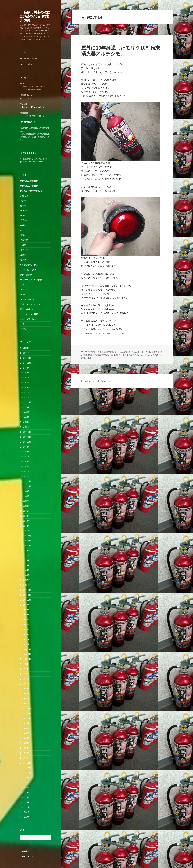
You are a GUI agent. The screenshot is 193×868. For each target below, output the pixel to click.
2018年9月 (25, 723)
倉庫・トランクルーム (30, 304)
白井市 (23, 225)
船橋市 (23, 206)
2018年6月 (25, 738)
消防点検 (114, 355)
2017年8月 (25, 783)
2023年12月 (26, 432)
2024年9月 (25, 407)
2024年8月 (25, 412)
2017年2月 (25, 807)
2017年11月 (26, 768)
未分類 (23, 329)
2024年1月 (25, 427)
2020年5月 (25, 625)
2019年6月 (25, 679)
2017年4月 (25, 797)
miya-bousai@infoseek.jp (32, 107)
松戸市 (23, 215)
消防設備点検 (154, 352)
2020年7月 (25, 615)
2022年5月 (25, 511)
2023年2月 (25, 471)
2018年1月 (25, 758)
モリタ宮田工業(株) (29, 58)
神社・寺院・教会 (28, 319)
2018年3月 (25, 748)
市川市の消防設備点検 (129, 355)
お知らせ (24, 196)
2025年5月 (25, 383)
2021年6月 (25, 560)
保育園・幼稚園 (27, 299)
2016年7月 (25, 817)
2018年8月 (25, 728)
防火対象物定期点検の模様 (32, 191)
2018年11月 (26, 713)
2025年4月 (25, 388)
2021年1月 (25, 585)
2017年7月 (25, 788)
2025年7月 (25, 373)
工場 (22, 285)
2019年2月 (25, 699)
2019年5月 (25, 684)
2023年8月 (25, 447)
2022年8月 (25, 496)
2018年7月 (25, 733)
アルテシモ (144, 355)
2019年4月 (25, 689)
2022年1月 (25, 531)
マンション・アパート (30, 270)
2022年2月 (25, 526)
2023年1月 (25, 476)
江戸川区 (24, 250)
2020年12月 (26, 590)
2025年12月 (26, 358)
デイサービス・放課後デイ (32, 280)
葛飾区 (23, 255)
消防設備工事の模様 (29, 186)
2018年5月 (25, 743)
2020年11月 (26, 595)
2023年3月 (25, 467)
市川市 (23, 201)
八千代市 (24, 220)
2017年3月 (25, 802)
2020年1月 (25, 644)
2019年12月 (26, 649)
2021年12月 (26, 536)
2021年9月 (25, 550)
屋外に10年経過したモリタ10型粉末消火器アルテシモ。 (121, 51)
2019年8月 (25, 669)
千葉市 (23, 245)
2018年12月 (26, 708)
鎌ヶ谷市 (24, 210)
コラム (23, 324)
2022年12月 (26, 481)
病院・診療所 (26, 275)
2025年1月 (25, 397)
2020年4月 (25, 629)
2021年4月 (25, 570)
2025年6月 (25, 378)
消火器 (89, 355)
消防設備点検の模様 (29, 181)
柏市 (22, 230)
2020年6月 (25, 620)
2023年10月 (26, 442)
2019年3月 (25, 694)
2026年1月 (25, 353)
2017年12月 (26, 763)
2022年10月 (26, 486)
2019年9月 (25, 664)
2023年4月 (25, 462)
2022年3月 (25, 521)
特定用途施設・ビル (29, 265)
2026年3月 (25, 348)
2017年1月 (25, 812)
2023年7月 (25, 452)
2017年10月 (26, 773)
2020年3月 (25, 634)
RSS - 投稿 (25, 851)
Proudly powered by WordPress (96, 381)
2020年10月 (26, 600)
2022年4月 (25, 516)
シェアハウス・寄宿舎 (30, 314)
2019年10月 (26, 659)
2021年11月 (26, 541)
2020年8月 (25, 610)
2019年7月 (25, 674)
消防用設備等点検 (101, 355)
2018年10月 (26, 718)
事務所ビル (25, 294)
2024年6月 (25, 417)
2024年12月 (26, 402)
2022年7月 (25, 501)
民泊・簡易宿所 (27, 309)
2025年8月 (25, 368)
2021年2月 (25, 580)
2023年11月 (26, 437)
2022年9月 (25, 491)
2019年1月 (25, 704)
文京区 (23, 260)
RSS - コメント (27, 856)
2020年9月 (25, 605)
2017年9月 (25, 778)
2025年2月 (25, 392)
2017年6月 (25, 792)
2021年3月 (25, 575)
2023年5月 (25, 457)
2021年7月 (25, 555)
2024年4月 (25, 422)
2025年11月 (26, 363)
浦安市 (23, 235)
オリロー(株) (26, 64)
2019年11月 (26, 654)
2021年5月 (25, 565)
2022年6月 (25, 506)
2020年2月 (25, 639)
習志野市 (24, 240)
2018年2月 (25, 753)
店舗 (22, 289)
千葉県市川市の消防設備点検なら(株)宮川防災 (35, 16)
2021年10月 (26, 546)
